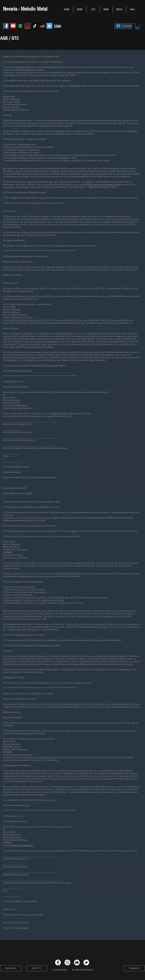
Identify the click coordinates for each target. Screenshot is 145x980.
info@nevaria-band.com (21, 318)
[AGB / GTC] (37, 968)
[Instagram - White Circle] (67, 962)
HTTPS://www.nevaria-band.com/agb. (89, 627)
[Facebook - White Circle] (58, 962)
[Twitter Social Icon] (49, 26)
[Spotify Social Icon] (20, 26)
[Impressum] (134, 968)
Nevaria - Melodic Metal (25, 9)
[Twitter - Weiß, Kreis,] (86, 962)
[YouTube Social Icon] (13, 26)
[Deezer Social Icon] (42, 26)
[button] (137, 26)
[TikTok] (35, 26)
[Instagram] (28, 26)
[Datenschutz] (11, 968)
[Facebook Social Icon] (6, 26)
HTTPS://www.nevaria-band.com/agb (103, 185)
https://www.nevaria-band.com (124, 86)
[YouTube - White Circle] (77, 962)
